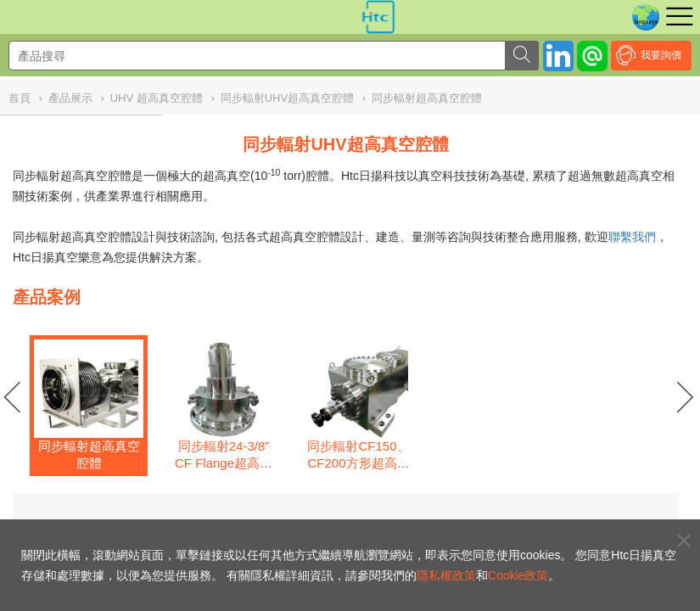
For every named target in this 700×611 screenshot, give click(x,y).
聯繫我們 (632, 237)
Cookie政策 (518, 575)
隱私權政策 (446, 575)
